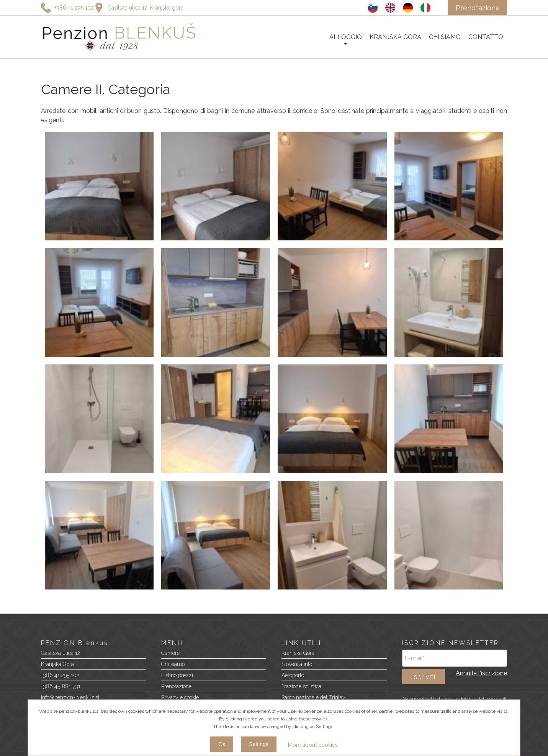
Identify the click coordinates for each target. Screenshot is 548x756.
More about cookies (313, 745)
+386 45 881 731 (61, 686)
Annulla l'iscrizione (481, 673)
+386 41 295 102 (60, 675)
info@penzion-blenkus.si (70, 697)
